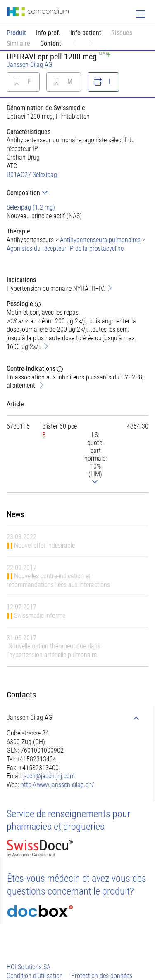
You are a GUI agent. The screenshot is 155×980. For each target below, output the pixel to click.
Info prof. (48, 33)
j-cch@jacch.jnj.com (49, 776)
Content (51, 44)
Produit (16, 33)
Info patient (86, 33)
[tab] (77, 193)
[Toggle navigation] (141, 14)
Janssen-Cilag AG (30, 65)
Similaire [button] (18, 44)
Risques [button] (122, 33)
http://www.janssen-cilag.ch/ (57, 785)
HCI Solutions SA (29, 967)
